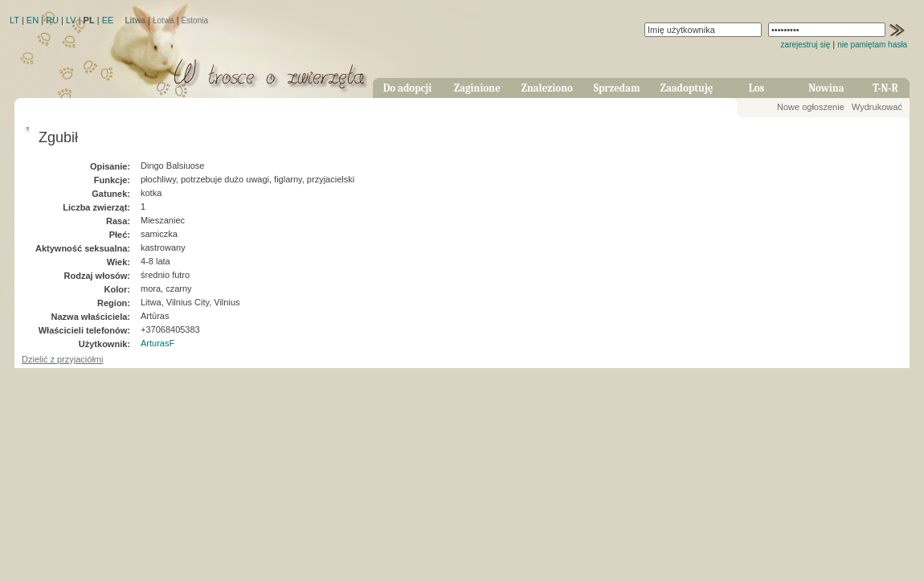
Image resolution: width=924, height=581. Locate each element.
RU (52, 20)
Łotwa (164, 20)
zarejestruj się (806, 45)
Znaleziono (547, 88)
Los (757, 88)
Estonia (195, 20)
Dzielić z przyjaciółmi (62, 359)
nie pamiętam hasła (872, 45)
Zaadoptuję (687, 88)
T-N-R (885, 88)
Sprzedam (617, 88)
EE (108, 20)
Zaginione (477, 88)
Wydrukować (877, 107)
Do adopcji (408, 88)
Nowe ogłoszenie (811, 107)
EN (33, 20)
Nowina (826, 88)
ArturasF (157, 343)
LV (71, 20)
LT (14, 20)
